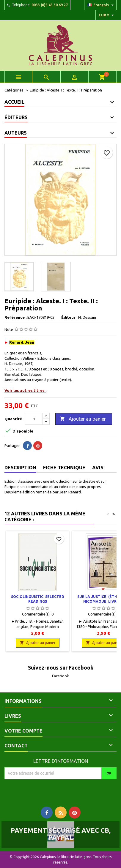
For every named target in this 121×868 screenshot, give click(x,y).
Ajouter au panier (83, 419)
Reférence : (15, 317)
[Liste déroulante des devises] (107, 15)
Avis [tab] (98, 468)
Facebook (60, 676)
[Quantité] (34, 419)
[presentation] (54, 791)
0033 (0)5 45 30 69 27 (50, 5)
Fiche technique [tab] (64, 468)
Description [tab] (20, 468)
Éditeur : (69, 317)
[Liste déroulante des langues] (101, 5)
